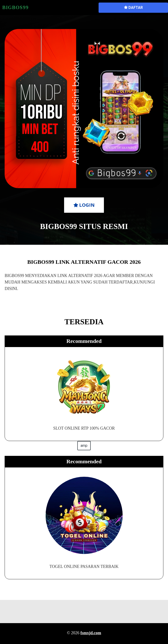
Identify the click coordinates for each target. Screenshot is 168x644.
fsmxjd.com (91, 633)
